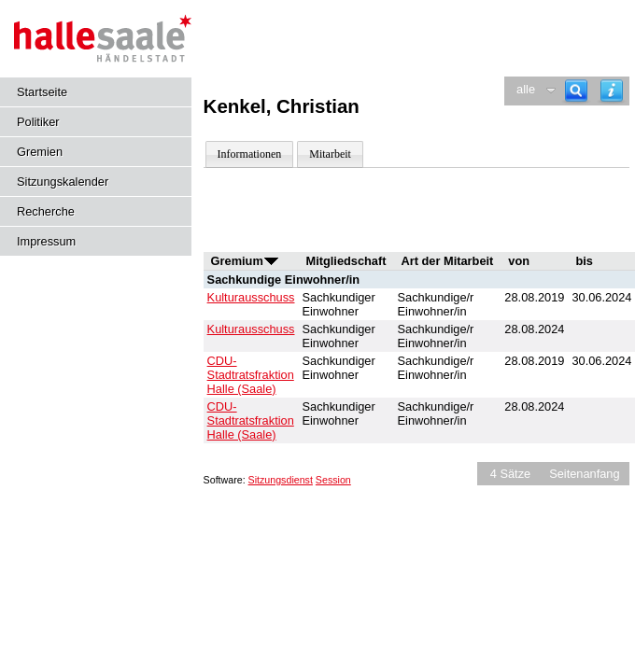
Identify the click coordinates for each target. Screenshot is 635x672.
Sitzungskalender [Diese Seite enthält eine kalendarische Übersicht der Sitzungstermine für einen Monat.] (63, 182)
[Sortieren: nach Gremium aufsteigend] (271, 261)
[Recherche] (576, 91)
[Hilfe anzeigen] (612, 91)
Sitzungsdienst (281, 480)
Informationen (250, 154)
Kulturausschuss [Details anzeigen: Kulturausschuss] (251, 297)
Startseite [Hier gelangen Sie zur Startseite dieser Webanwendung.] (42, 92)
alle (526, 89)
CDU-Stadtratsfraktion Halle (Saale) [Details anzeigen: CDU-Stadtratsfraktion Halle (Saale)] (251, 375)
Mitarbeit (330, 154)
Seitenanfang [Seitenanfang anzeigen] (584, 474)
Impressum (46, 241)
